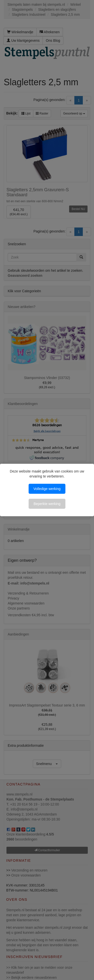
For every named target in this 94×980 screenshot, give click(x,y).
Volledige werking (47, 489)
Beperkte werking (47, 504)
